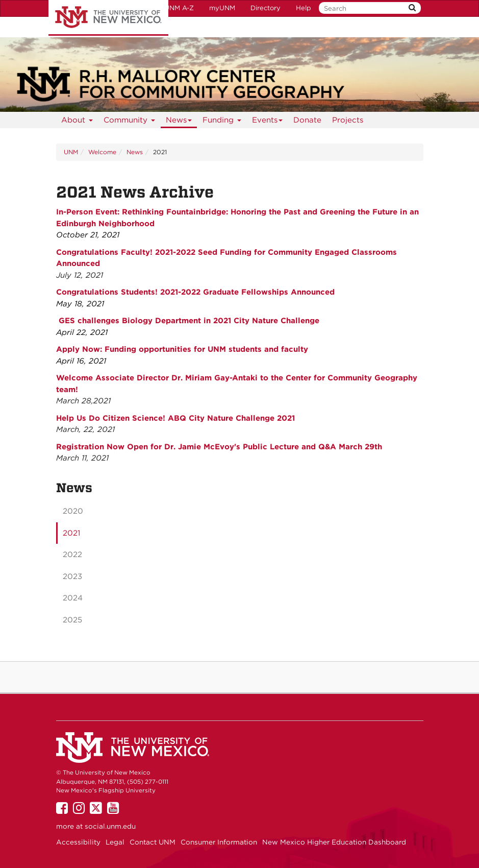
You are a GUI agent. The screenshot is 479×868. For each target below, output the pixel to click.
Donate (307, 120)
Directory (266, 8)
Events (268, 122)
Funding (222, 122)
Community (130, 122)
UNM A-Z (179, 8)
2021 (71, 533)
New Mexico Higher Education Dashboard (334, 842)
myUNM (222, 8)
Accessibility (78, 842)
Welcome (102, 152)
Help (304, 8)
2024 (73, 598)
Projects (348, 120)
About (77, 122)
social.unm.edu (110, 826)
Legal (115, 842)
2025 (72, 620)
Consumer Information (219, 842)
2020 (73, 511)
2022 (72, 554)
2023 (72, 576)
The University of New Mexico (108, 18)
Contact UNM (153, 842)
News (179, 122)
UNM (71, 152)
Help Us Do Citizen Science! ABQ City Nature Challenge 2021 (175, 418)
